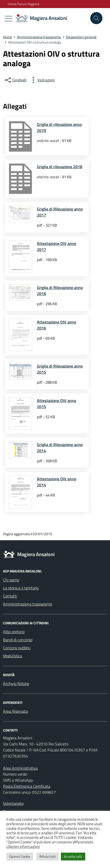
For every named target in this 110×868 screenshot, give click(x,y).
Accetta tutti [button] (73, 856)
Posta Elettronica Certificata (27, 786)
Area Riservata (15, 711)
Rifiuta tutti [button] (48, 856)
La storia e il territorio (21, 588)
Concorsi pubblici (17, 648)
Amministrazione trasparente (28, 604)
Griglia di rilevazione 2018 (60, 167)
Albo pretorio (14, 632)
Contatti (10, 596)
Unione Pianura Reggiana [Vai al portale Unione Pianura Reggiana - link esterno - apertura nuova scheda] (23, 4)
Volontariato (13, 803)
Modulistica (13, 656)
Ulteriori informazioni (23, 846)
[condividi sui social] (15, 80)
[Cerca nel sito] (96, 18)
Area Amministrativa (20, 768)
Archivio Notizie (16, 683)
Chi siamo (11, 580)
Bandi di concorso (18, 640)
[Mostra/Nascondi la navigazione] (9, 19)
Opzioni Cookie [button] (20, 856)
